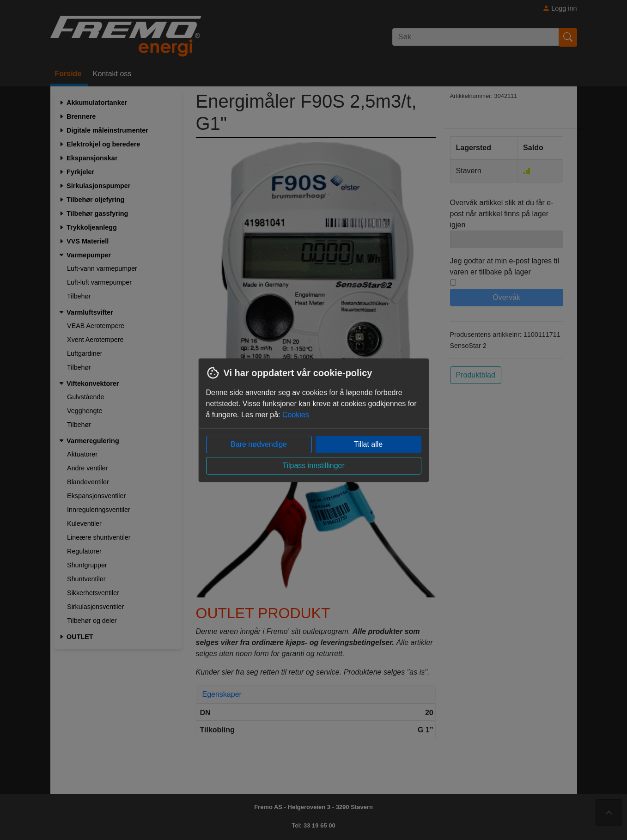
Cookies (296, 415)
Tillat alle (368, 444)
